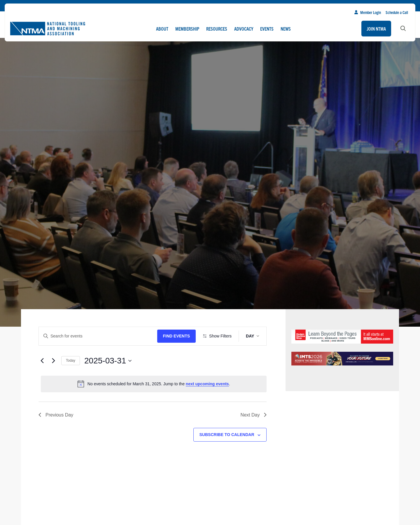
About (162, 29)
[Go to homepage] (48, 29)
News (286, 29)
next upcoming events (207, 401)
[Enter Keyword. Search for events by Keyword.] (99, 336)
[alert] (154, 401)
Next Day (254, 432)
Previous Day (56, 432)
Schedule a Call (397, 12)
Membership (187, 29)
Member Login (368, 12)
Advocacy (244, 29)
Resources (217, 29)
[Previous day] (42, 378)
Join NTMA (376, 29)
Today (71, 378)
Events (267, 29)
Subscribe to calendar (227, 452)
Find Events (178, 336)
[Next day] (53, 378)
